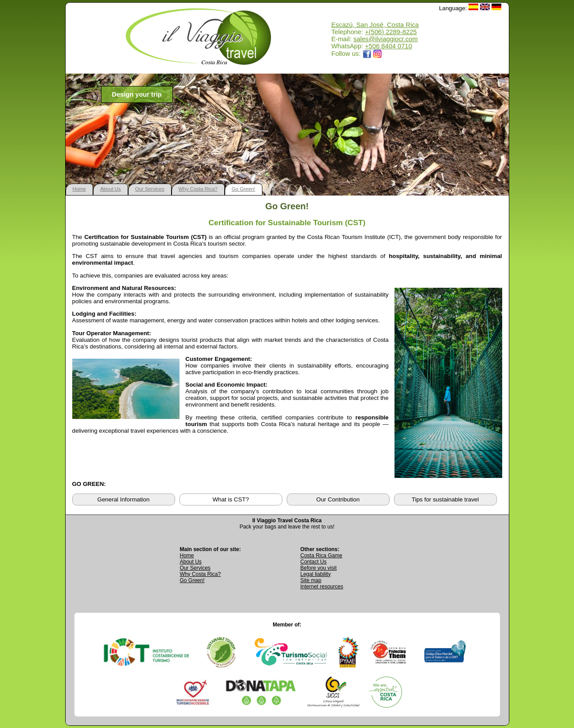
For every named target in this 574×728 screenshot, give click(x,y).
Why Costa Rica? (198, 189)
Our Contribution (338, 499)
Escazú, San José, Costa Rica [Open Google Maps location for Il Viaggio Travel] (375, 25)
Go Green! (244, 189)
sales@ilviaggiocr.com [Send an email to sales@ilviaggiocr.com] (385, 39)
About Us (111, 189)
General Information (124, 499)
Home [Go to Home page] (187, 556)
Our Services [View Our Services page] (195, 568)
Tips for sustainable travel (445, 499)
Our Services (150, 189)
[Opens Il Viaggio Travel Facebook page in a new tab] (367, 54)
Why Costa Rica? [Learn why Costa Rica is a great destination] (201, 574)
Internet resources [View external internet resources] (322, 587)
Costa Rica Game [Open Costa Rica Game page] (322, 556)
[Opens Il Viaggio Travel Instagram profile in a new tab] (378, 54)
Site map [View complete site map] (311, 580)
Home (79, 189)
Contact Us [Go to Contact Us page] (314, 562)
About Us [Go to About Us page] (191, 562)
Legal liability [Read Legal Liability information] (316, 574)
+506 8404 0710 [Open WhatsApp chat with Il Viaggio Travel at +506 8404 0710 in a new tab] (388, 46)
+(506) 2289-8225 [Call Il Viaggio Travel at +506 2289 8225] (391, 32)
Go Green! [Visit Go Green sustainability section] (192, 580)
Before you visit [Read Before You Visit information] (319, 568)
